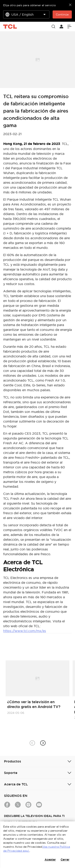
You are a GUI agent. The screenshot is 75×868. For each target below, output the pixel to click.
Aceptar (50, 860)
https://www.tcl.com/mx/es (25, 631)
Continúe (62, 14)
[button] (43, 743)
